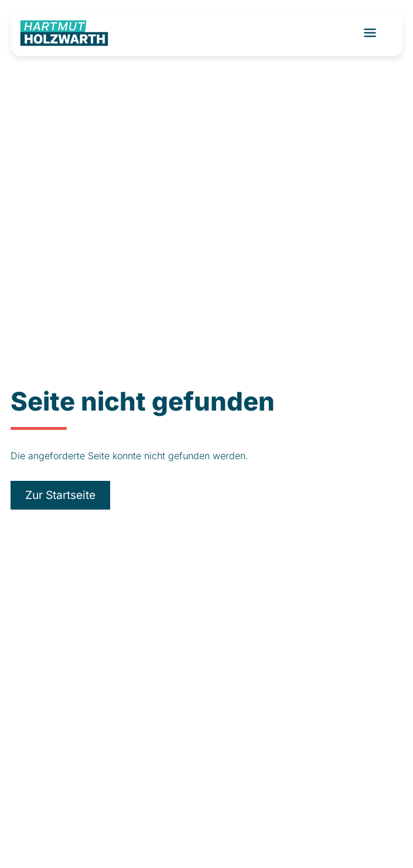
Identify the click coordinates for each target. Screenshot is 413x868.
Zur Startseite (60, 495)
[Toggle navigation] (370, 33)
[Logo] (64, 33)
